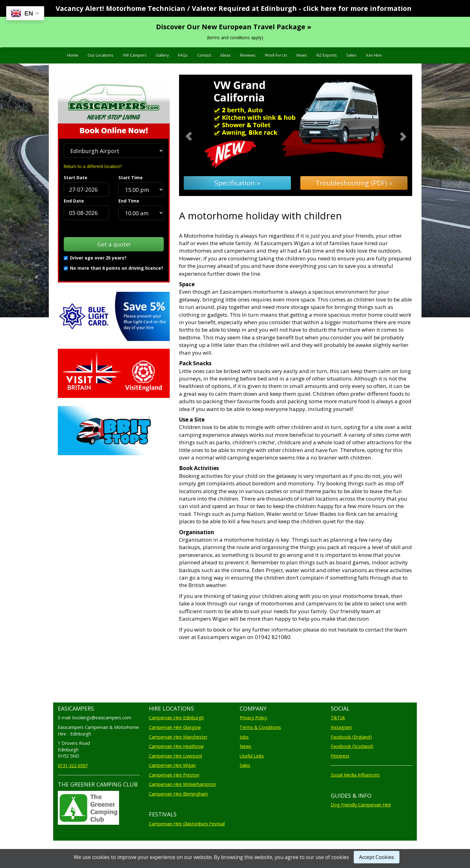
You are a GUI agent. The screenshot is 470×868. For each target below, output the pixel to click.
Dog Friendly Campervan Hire (361, 805)
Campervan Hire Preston (174, 775)
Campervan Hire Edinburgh (176, 718)
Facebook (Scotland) (352, 746)
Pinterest (340, 756)
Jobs (244, 737)
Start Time (131, 177)
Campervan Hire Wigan (172, 765)
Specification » (237, 183)
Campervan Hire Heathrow (176, 746)
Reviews (248, 55)
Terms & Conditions (260, 727)
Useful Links (252, 756)
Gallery (162, 55)
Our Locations (101, 55)
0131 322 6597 (73, 765)
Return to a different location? (93, 166)
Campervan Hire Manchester (178, 737)
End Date (74, 201)
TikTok (338, 718)
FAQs (183, 55)
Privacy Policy (253, 718)
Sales (351, 55)
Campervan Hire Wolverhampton (182, 784)
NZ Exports (327, 55)
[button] (197, 135)
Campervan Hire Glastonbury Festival (187, 824)
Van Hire (374, 55)
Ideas (226, 55)
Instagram (341, 727)
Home (73, 55)
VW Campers (135, 55)
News (302, 55)
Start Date (76, 177)
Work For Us (276, 55)
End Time (129, 201)
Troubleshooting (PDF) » (354, 183)
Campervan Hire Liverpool (175, 756)
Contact (204, 55)
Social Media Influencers (355, 775)
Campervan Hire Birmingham (178, 794)
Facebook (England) (351, 737)
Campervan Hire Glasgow (175, 727)
